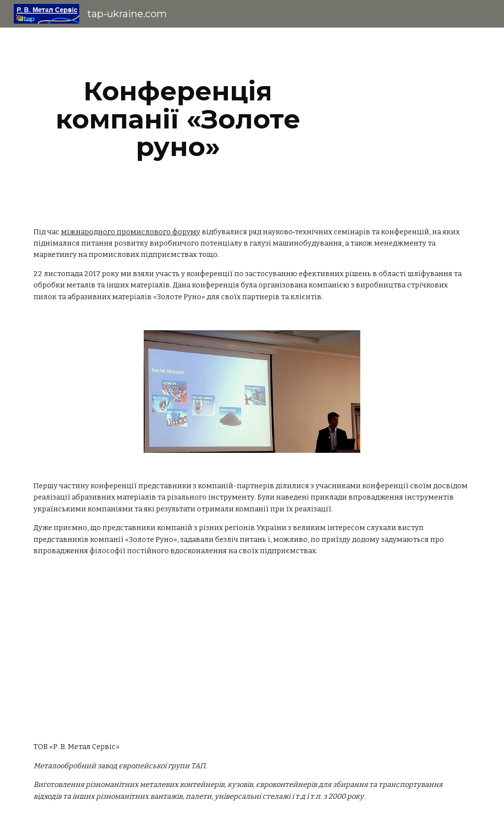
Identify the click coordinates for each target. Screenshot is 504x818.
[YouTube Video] (252, 659)
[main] (178, 119)
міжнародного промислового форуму (131, 232)
